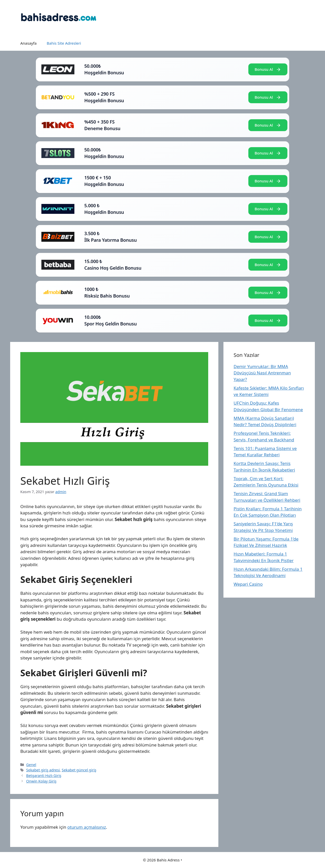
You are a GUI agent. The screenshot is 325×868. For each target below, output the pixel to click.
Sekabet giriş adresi (43, 770)
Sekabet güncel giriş (79, 770)
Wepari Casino (248, 584)
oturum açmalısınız (87, 827)
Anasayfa (28, 43)
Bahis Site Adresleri (64, 43)
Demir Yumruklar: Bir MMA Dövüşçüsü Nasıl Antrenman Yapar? (262, 373)
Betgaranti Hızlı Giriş (44, 776)
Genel (31, 765)
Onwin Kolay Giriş (41, 781)
